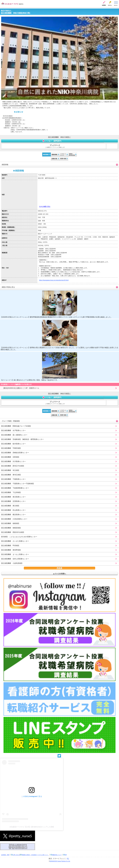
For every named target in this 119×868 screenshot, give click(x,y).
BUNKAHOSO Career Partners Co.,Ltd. (60, 861)
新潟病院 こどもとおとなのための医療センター (19, 537)
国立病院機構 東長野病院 (11, 550)
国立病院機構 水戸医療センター (13, 430)
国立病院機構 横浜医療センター (13, 515)
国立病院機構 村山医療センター (13, 510)
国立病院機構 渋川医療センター (13, 461)
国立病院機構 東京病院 (10, 506)
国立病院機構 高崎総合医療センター (15, 453)
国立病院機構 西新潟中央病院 (13, 532)
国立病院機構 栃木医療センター (13, 444)
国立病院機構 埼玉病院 (10, 470)
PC (68, 859)
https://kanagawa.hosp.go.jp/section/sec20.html (54, 280)
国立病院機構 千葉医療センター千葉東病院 (18, 484)
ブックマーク (55, 146)
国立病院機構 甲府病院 (10, 546)
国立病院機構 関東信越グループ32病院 (16, 426)
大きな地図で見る (45, 206)
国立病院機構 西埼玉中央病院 (13, 466)
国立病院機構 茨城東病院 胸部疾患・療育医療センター (22, 439)
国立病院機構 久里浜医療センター (14, 519)
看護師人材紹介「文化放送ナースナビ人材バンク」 (35, 855)
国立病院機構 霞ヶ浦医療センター (14, 435)
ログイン (110, 5)
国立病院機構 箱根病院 (10, 523)
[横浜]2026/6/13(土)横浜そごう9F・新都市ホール (20, 388)
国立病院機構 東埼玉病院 (11, 475)
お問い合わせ (16, 855)
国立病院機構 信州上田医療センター (15, 559)
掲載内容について (57, 855)
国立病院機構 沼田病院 (10, 457)
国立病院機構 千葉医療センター (13, 479)
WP (66, 855)
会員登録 (104, 5)
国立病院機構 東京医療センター (13, 497)
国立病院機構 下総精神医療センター (15, 488)
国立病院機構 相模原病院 (11, 528)
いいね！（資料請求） (53, 141)
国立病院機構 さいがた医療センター (15, 541)
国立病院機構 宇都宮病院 (11, 448)
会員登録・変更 (5, 855)
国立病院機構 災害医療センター (13, 501)
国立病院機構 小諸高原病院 (12, 563)
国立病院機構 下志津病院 (11, 492)
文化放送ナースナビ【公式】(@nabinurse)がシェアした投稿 (32, 827)
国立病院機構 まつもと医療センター (15, 554)
